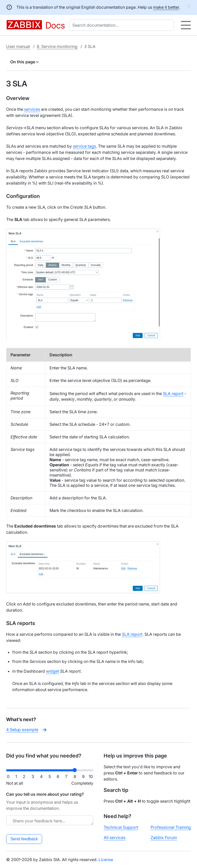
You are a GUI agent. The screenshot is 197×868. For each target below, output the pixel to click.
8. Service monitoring (57, 46)
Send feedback (24, 839)
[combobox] (122, 25)
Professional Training (171, 827)
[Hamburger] (186, 25)
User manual (18, 46)
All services (115, 837)
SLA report (173, 393)
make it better (166, 7)
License (106, 860)
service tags (84, 146)
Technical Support (121, 827)
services (32, 109)
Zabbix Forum (164, 837)
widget (52, 671)
